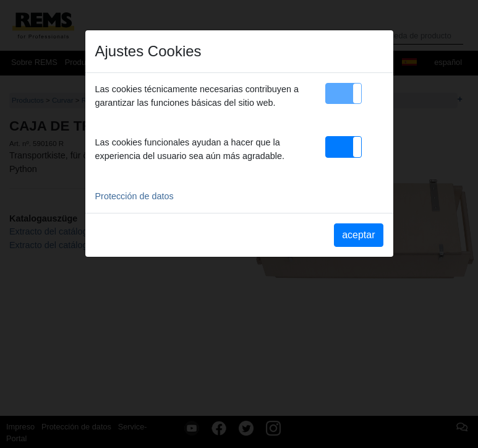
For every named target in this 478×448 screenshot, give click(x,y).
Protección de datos (134, 196)
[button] (344, 93)
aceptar (358, 235)
